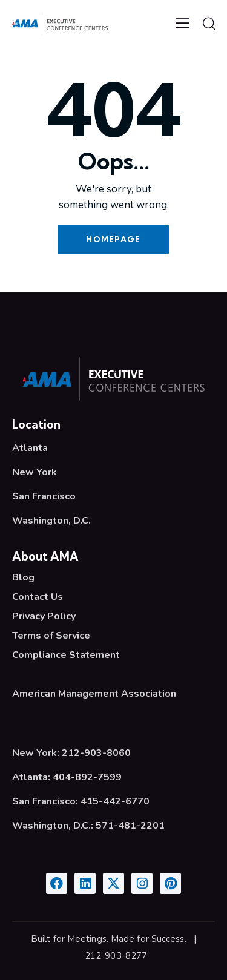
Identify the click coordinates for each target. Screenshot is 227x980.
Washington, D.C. (51, 521)
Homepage (113, 239)
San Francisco (44, 496)
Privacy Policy (44, 616)
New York (35, 472)
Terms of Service (51, 636)
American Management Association (94, 694)
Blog (23, 577)
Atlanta (30, 448)
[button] (183, 23)
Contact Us (38, 597)
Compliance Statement (66, 655)
